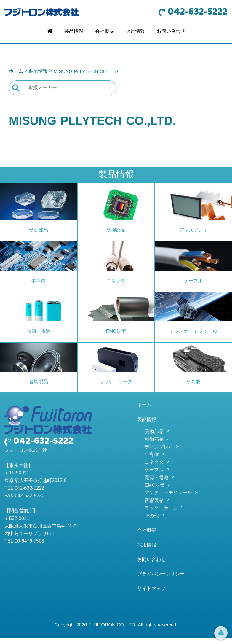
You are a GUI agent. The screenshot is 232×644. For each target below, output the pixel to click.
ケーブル (193, 281)
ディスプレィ (193, 230)
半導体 (39, 281)
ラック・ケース (116, 382)
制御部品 (116, 230)
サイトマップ (151, 589)
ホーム (16, 71)
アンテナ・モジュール (193, 332)
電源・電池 (39, 332)
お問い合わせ (171, 31)
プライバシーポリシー (161, 574)
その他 (193, 382)
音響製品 (39, 382)
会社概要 (105, 31)
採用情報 (135, 31)
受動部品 (39, 230)
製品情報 (74, 31)
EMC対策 (116, 332)
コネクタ (116, 281)
